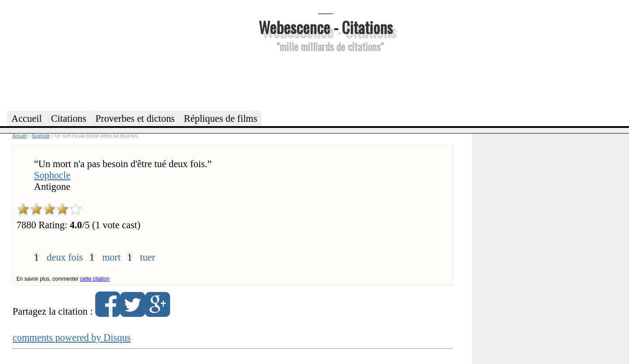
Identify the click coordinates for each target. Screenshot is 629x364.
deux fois (65, 257)
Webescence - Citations (326, 27)
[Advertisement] (325, 80)
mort (111, 257)
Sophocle (52, 175)
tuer (147, 257)
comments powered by (72, 338)
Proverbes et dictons (135, 118)
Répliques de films (221, 118)
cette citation (95, 279)
